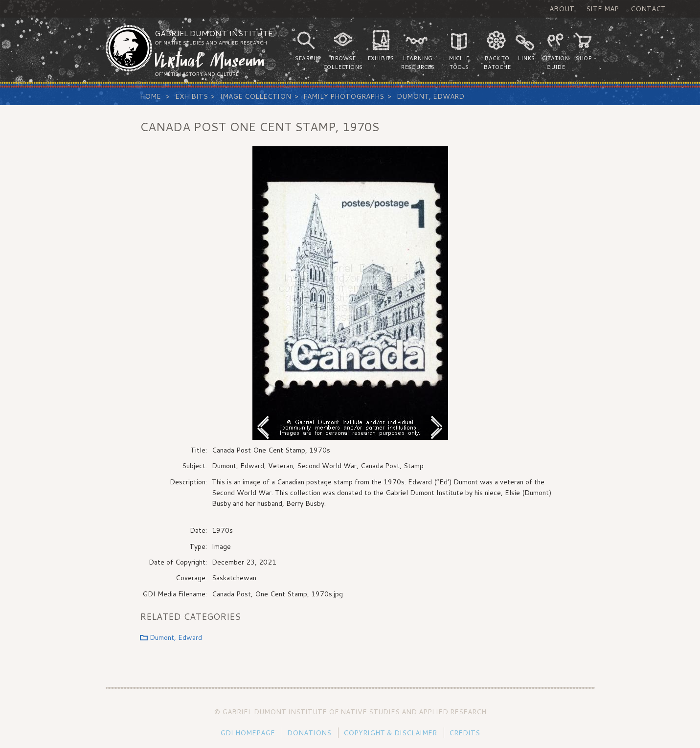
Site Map (602, 9)
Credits (464, 733)
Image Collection (256, 96)
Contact (648, 9)
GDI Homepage (248, 733)
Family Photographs (344, 96)
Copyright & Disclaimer (390, 733)
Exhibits (192, 96)
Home (150, 96)
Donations (309, 733)
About (562, 9)
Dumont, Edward (430, 96)
